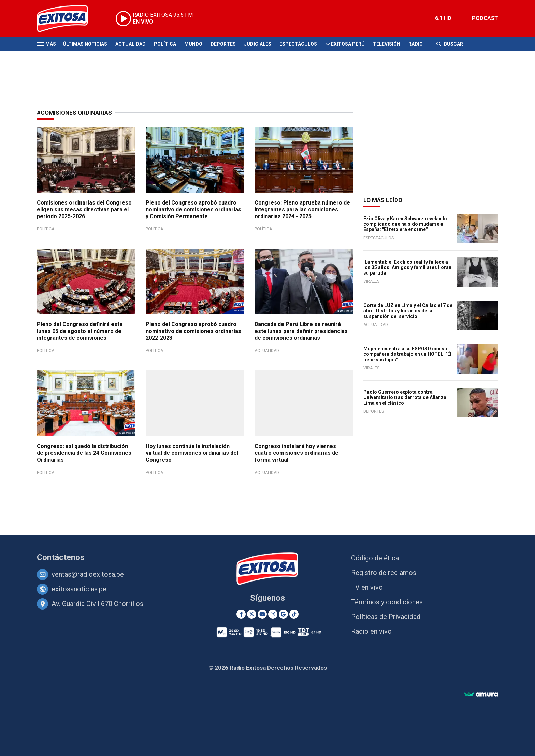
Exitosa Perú (348, 44)
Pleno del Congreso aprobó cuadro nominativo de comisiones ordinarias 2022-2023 (193, 331)
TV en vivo (367, 587)
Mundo (193, 44)
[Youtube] (262, 614)
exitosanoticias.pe (79, 589)
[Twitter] (252, 614)
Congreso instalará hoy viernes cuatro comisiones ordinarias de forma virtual (297, 453)
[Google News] (283, 614)
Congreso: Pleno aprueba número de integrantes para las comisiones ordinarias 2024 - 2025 (302, 209)
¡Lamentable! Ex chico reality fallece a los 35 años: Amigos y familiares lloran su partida (407, 267)
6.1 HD (443, 18)
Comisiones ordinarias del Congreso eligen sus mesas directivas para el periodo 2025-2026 (84, 209)
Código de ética (375, 558)
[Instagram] (273, 614)
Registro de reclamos (384, 573)
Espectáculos (298, 44)
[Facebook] (241, 614)
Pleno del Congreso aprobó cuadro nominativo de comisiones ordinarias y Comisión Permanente (193, 209)
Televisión (387, 44)
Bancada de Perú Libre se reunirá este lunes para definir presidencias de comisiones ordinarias (301, 331)
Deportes (223, 44)
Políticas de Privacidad (386, 617)
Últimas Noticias (85, 44)
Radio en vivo (371, 631)
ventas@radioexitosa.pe (88, 574)
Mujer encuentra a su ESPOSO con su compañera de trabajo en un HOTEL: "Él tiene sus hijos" (407, 354)
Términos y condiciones (387, 602)
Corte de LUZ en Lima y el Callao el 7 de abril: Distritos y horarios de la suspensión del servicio (408, 311)
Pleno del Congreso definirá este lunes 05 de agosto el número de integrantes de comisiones (80, 331)
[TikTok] (294, 614)
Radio (416, 44)
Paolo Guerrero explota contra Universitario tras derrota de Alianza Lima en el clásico (405, 397)
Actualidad (131, 44)
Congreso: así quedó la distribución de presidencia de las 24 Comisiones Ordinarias (84, 453)
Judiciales (258, 44)
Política (165, 44)
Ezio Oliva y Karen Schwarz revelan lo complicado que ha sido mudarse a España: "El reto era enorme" (405, 224)
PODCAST (485, 18)
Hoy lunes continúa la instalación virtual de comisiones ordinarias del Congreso (192, 453)
